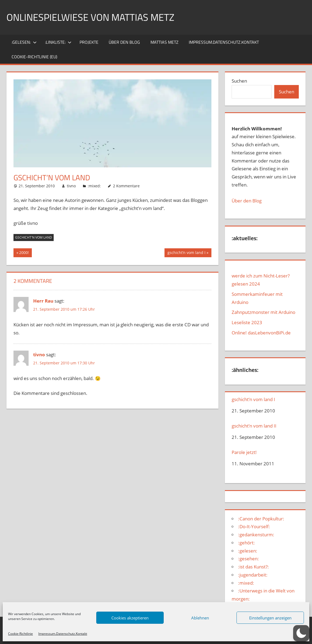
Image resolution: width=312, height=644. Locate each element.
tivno (71, 186)
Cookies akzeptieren (130, 618)
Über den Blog (247, 201)
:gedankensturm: (256, 535)
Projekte (89, 42)
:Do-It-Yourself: (254, 526)
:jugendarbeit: (253, 575)
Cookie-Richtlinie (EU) (34, 57)
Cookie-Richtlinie (20, 634)
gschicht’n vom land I (186, 253)
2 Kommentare (126, 186)
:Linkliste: (58, 42)
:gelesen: (24, 42)
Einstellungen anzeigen (270, 618)
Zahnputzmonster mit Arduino (263, 312)
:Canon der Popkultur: (261, 519)
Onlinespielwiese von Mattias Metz (90, 17)
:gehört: (246, 543)
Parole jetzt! (244, 452)
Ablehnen (200, 618)
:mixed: (94, 186)
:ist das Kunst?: (253, 567)
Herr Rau (43, 301)
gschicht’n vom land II (254, 426)
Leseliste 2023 (247, 322)
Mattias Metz (164, 42)
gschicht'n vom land (34, 237)
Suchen (239, 81)
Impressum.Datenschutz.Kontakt (63, 634)
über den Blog (124, 42)
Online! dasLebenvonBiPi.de (261, 333)
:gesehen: (248, 559)
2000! (25, 253)
